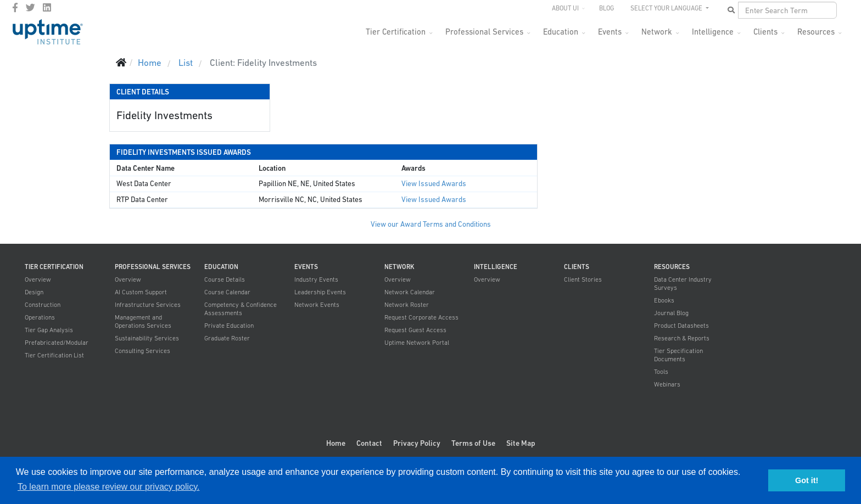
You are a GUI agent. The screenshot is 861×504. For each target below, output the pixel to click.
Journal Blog (671, 313)
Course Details (225, 279)
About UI (565, 8)
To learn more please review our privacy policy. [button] (108, 487)
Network (657, 32)
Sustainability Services (147, 338)
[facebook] (15, 8)
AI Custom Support (141, 292)
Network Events (317, 305)
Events (610, 32)
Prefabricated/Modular (57, 343)
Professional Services (484, 32)
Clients (765, 32)
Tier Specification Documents (678, 355)
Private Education (229, 326)
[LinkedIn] (47, 8)
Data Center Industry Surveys (683, 284)
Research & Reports (682, 338)
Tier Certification (396, 32)
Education (561, 32)
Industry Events (316, 279)
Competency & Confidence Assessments (241, 309)
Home (336, 443)
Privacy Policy (417, 443)
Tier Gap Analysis (49, 330)
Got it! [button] (807, 480)
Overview (38, 279)
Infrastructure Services (148, 305)
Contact (369, 443)
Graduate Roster (227, 338)
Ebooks (664, 300)
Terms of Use (473, 443)
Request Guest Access (415, 330)
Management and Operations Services (143, 321)
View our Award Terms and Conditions (431, 224)
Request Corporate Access (421, 317)
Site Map (521, 443)
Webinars (667, 384)
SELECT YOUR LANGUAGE (667, 8)
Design (34, 292)
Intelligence (713, 32)
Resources (816, 32)
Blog (606, 8)
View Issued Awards (434, 184)
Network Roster (407, 305)
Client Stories (583, 279)
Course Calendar (227, 292)
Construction (43, 305)
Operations (40, 317)
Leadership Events (320, 292)
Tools (661, 372)
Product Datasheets (681, 326)
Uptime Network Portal (417, 343)
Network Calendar (410, 292)
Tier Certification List (54, 355)
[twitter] (30, 8)
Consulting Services (142, 351)
